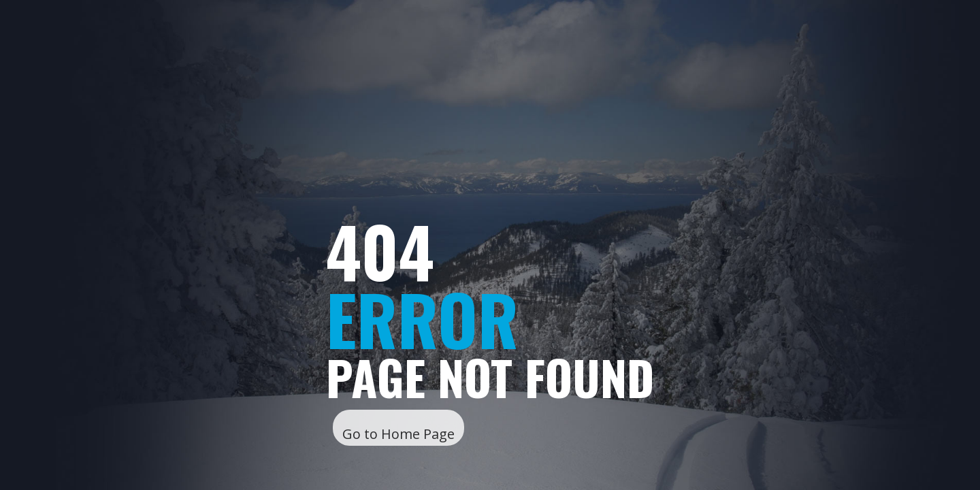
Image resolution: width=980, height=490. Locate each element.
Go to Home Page (398, 434)
